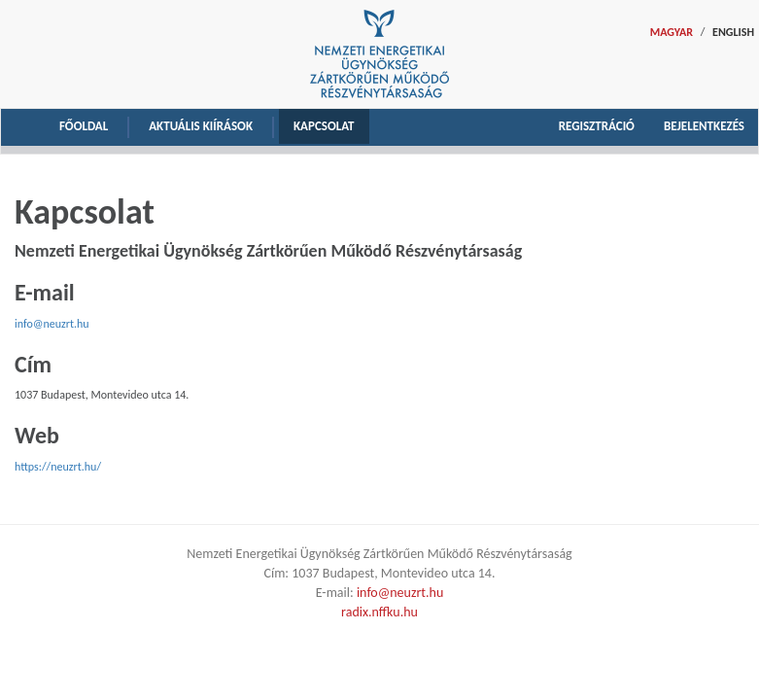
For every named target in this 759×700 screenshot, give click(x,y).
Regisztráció (597, 126)
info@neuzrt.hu (52, 324)
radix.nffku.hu (379, 612)
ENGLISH (733, 32)
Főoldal (84, 126)
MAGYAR (672, 32)
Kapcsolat (324, 126)
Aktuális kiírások (201, 126)
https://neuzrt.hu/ (58, 467)
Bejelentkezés (704, 126)
